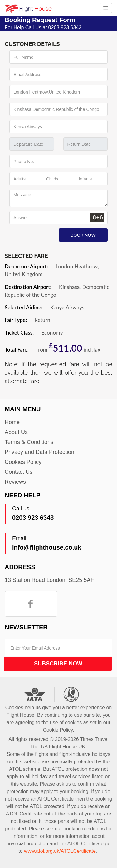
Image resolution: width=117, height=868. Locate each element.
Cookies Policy (23, 462)
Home (12, 422)
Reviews (15, 482)
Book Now (83, 235)
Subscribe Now (58, 664)
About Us (16, 432)
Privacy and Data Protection (39, 452)
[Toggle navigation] (106, 8)
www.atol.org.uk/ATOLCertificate (60, 851)
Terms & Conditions (29, 442)
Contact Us (19, 472)
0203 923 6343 (33, 518)
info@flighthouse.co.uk (47, 547)
